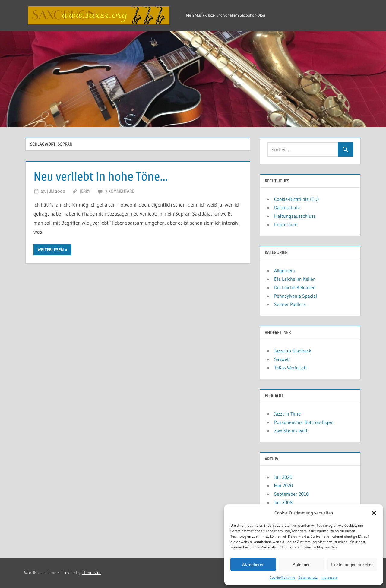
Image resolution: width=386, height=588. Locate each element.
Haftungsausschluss (295, 216)
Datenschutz (308, 577)
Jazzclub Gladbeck (293, 351)
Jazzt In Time (287, 414)
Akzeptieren (253, 564)
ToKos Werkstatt (291, 368)
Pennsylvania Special (296, 296)
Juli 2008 (283, 502)
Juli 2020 (283, 477)
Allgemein (285, 270)
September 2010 (291, 494)
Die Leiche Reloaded (295, 287)
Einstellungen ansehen (352, 564)
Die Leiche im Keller (294, 279)
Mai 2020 (283, 485)
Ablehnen (302, 564)
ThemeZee (92, 572)
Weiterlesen (51, 250)
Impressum (329, 577)
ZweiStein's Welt (291, 431)
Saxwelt (282, 359)
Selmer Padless (290, 304)
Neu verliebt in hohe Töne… (101, 176)
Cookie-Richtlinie (282, 577)
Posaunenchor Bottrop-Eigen (304, 422)
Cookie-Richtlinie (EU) (297, 199)
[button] (374, 513)
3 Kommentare (120, 191)
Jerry (85, 191)
